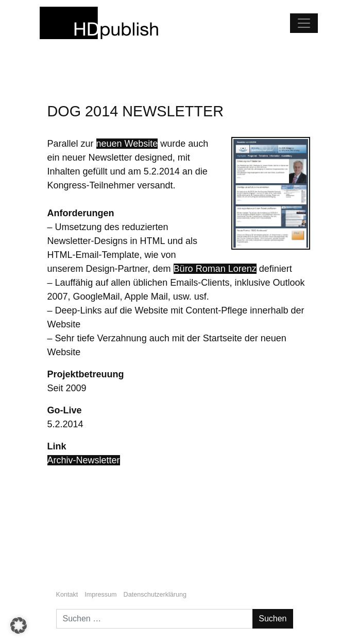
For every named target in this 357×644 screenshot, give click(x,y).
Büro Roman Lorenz (215, 269)
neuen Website (127, 144)
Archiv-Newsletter (84, 460)
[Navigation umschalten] (304, 23)
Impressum (100, 595)
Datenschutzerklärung (155, 595)
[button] (19, 625)
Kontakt (67, 595)
